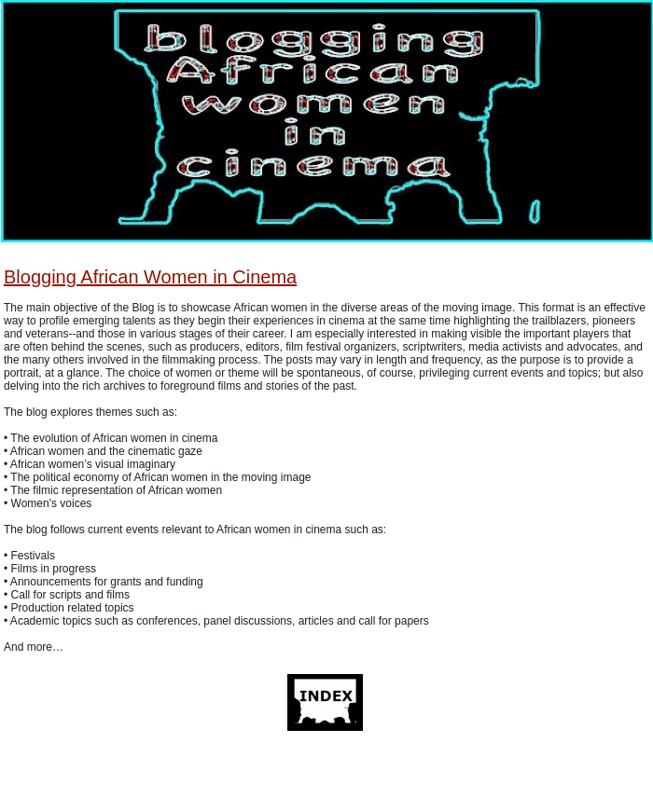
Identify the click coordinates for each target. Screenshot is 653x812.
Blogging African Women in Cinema (150, 277)
